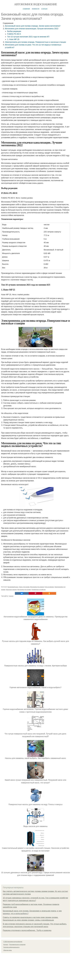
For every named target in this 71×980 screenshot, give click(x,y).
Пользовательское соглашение (17, 945)
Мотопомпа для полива (24, 590)
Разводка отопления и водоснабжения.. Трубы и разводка (27, 930)
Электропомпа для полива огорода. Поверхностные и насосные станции (35, 42)
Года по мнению (49, 587)
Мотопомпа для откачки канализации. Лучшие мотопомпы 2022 (32, 29)
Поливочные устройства (38, 590)
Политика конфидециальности (11, 947)
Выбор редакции (14, 31)
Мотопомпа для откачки (37, 587)
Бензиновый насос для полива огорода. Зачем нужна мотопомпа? (33, 26)
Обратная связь (8, 950)
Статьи (44, 9)
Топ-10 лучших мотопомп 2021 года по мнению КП (28, 37)
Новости (36, 9)
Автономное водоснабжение (35, 4)
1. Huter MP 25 (13, 39)
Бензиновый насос (13, 587)
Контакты (6, 945)
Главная (26, 9)
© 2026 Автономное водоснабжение (13, 942)
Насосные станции (11, 590)
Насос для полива (24, 587)
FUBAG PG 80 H (14, 34)
